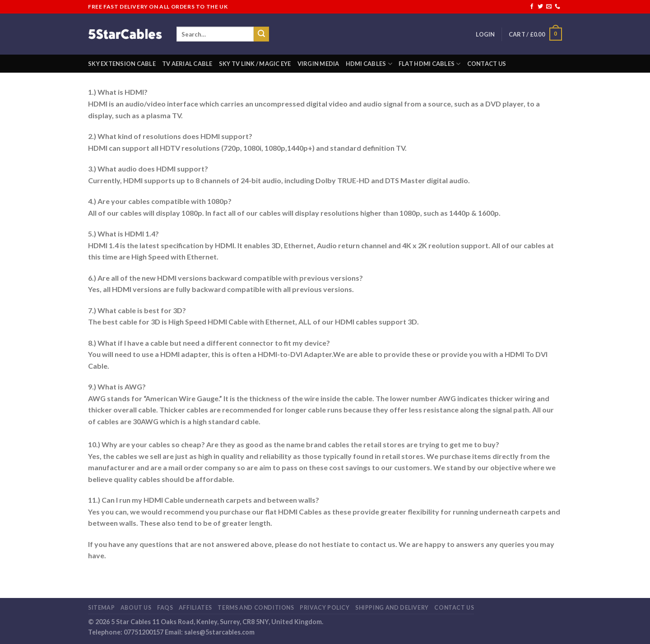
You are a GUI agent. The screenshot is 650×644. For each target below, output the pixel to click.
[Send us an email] (549, 7)
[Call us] (557, 7)
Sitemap (101, 608)
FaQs (165, 608)
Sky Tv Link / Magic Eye (255, 64)
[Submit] (261, 34)
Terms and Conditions (256, 608)
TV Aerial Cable (187, 64)
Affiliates (195, 608)
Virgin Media (318, 64)
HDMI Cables (369, 64)
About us (136, 608)
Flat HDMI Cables (430, 64)
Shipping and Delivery (392, 608)
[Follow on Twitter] (540, 7)
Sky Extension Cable (122, 64)
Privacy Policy (325, 608)
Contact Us (487, 64)
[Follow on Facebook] (532, 7)
